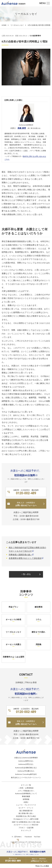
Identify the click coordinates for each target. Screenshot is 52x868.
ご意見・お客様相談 (26, 788)
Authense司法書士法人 (26, 771)
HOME (4, 25)
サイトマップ (26, 831)
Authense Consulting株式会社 (26, 774)
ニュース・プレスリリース (26, 805)
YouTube (37, 837)
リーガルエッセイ (17, 25)
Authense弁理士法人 (26, 764)
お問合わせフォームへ (39, 860)
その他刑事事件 (35, 36)
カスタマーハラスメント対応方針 (26, 825)
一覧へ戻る (31, 574)
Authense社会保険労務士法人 (26, 768)
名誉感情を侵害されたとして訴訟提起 (25, 558)
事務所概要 (26, 796)
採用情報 (26, 799)
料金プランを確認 (42, 866)
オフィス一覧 (26, 785)
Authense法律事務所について (26, 794)
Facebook (28, 837)
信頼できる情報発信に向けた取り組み (26, 822)
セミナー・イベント (26, 808)
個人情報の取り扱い (26, 813)
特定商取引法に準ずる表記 (26, 816)
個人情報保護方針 (26, 811)
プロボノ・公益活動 (26, 828)
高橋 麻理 (22, 128)
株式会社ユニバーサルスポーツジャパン (26, 778)
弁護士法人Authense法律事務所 (26, 758)
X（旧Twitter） (17, 837)
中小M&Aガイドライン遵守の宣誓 (26, 819)
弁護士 (26, 802)
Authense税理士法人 (26, 761)
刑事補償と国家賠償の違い (20, 555)
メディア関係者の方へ (26, 791)
